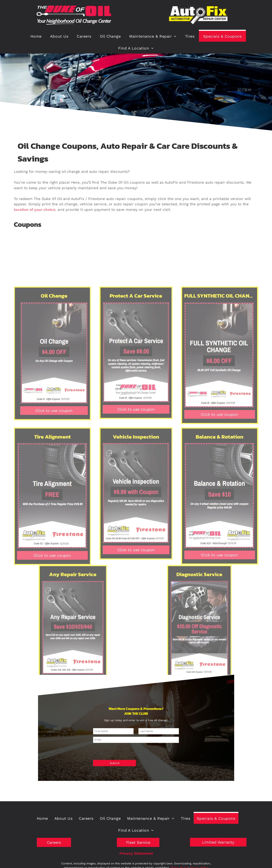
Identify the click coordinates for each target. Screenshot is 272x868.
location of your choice (35, 210)
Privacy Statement (136, 853)
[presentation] (121, 746)
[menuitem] (36, 36)
